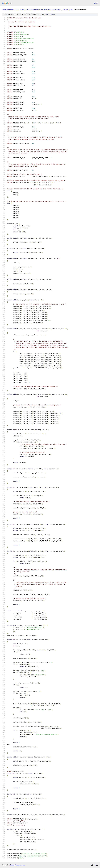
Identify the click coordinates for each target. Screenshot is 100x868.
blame (53, 14)
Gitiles (12, 865)
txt (92, 865)
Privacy (17, 865)
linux (16, 10)
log (47, 14)
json (96, 865)
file (42, 14)
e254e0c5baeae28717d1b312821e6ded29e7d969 (40, 10)
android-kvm (7, 10)
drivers (67, 10)
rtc (72, 10)
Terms (23, 865)
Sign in (96, 3)
